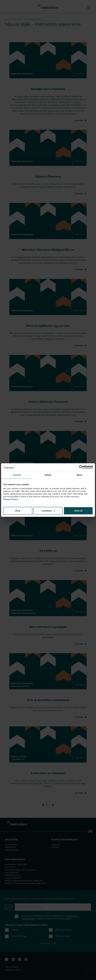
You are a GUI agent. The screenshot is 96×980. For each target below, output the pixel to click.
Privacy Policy (10, 499)
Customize (48, 511)
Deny (18, 511)
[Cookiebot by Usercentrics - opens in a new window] (81, 467)
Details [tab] (48, 475)
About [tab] (79, 475)
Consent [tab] (17, 475)
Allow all (78, 511)
